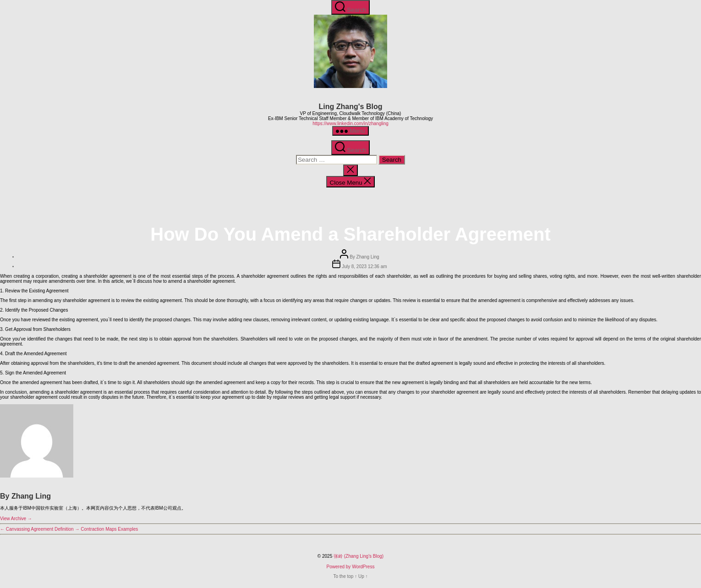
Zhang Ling (368, 257)
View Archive (16, 519)
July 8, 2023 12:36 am (364, 267)
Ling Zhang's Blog (351, 107)
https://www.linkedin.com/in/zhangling (350, 124)
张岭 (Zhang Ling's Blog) (359, 556)
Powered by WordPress (351, 567)
